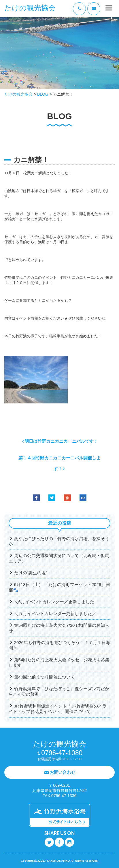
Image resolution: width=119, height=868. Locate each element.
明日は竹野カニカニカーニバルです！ (61, 441)
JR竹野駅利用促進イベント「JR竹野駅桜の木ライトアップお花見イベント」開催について (58, 709)
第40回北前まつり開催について (45, 677)
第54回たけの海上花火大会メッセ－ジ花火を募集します (59, 662)
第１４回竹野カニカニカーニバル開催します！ (59, 463)
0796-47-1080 (62, 753)
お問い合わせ (63, 772)
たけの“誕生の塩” (31, 573)
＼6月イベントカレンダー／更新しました (54, 602)
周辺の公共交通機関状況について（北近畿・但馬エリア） (59, 558)
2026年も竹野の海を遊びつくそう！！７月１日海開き (59, 645)
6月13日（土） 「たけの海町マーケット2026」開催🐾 (59, 587)
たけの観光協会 (30, 8)
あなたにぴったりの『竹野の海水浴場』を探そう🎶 (59, 541)
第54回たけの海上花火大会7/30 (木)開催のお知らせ (59, 628)
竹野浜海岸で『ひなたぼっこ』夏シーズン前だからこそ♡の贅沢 (59, 691)
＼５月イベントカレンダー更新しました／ (55, 613)
